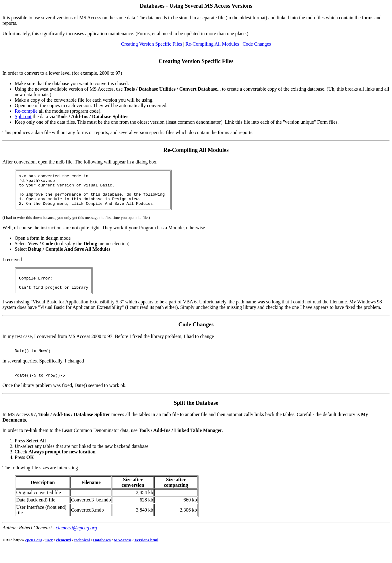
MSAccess (123, 554)
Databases (102, 554)
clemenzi (64, 554)
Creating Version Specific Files (151, 44)
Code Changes (257, 44)
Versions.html (146, 554)
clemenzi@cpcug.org (76, 541)
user (49, 554)
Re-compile (26, 111)
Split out (23, 116)
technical (82, 554)
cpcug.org (34, 554)
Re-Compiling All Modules (212, 44)
